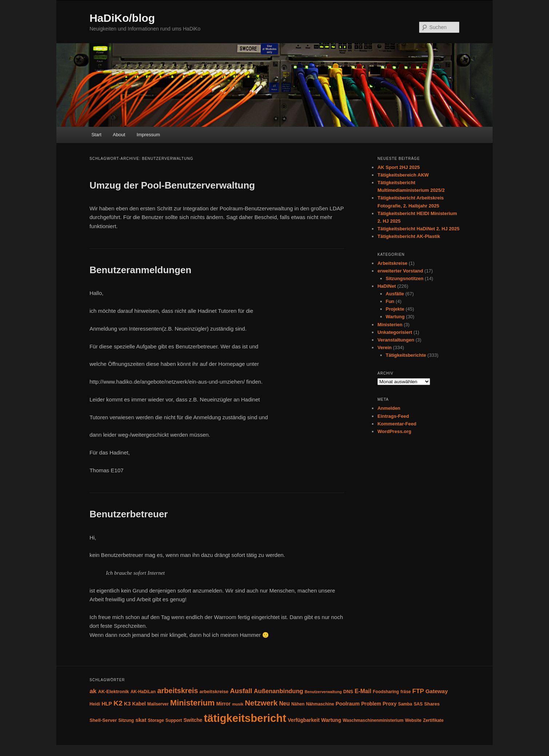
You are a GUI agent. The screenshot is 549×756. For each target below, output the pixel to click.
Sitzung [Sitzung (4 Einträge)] (126, 720)
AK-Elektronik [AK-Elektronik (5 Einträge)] (114, 692)
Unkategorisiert (395, 332)
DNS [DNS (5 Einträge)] (348, 692)
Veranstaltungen (396, 340)
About (119, 135)
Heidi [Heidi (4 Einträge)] (95, 704)
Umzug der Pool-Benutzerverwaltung (172, 185)
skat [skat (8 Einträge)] (141, 720)
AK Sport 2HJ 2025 (398, 167)
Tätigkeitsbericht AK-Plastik (409, 236)
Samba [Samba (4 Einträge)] (405, 704)
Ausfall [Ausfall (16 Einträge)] (241, 691)
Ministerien (390, 325)
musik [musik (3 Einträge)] (238, 704)
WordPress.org (394, 431)
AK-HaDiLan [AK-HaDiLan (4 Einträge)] (143, 692)
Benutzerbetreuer (129, 514)
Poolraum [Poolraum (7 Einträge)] (348, 704)
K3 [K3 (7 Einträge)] (127, 704)
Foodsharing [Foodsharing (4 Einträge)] (386, 692)
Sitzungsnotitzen (405, 278)
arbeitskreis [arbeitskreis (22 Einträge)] (177, 691)
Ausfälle (395, 294)
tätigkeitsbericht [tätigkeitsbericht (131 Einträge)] (245, 718)
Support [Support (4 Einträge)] (174, 720)
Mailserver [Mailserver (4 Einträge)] (158, 704)
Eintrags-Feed (393, 416)
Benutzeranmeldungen (140, 270)
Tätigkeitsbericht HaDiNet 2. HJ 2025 (418, 229)
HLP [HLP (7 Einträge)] (107, 704)
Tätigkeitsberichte (406, 355)
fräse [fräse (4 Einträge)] (406, 692)
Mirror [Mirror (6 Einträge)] (224, 704)
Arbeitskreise (392, 263)
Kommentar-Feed (397, 424)
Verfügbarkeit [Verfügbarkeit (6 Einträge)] (304, 720)
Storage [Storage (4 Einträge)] (156, 720)
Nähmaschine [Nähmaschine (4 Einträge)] (320, 704)
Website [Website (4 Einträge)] (413, 720)
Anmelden (389, 408)
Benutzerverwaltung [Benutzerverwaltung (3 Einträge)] (323, 692)
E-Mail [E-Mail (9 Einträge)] (363, 691)
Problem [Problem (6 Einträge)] (371, 704)
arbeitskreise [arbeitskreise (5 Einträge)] (214, 692)
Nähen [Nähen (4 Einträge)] (298, 704)
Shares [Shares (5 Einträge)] (432, 704)
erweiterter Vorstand (400, 271)
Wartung (395, 317)
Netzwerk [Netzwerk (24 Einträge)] (261, 703)
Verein (384, 347)
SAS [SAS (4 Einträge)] (418, 704)
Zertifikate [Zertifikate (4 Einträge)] (433, 720)
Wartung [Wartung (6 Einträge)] (331, 720)
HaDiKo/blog (122, 18)
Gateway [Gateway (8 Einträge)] (437, 691)
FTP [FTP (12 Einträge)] (418, 691)
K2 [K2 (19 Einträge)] (118, 703)
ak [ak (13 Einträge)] (93, 691)
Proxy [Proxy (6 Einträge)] (389, 704)
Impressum (148, 135)
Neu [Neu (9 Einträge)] (284, 704)
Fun (390, 301)
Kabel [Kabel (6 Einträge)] (139, 704)
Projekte (395, 309)
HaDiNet (387, 286)
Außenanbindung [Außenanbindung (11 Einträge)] (278, 691)
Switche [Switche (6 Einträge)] (193, 720)
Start (96, 135)
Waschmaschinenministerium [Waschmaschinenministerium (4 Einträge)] (373, 720)
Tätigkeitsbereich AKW (403, 175)
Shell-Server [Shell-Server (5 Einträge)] (103, 720)
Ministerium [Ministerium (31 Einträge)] (193, 703)
